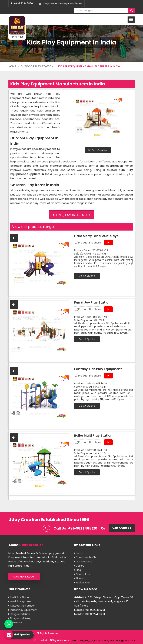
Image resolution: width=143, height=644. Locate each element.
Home (12, 66)
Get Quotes (98, 150)
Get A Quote (87, 276)
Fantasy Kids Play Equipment (98, 369)
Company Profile (85, 557)
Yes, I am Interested (71, 215)
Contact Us (82, 574)
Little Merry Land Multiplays (96, 236)
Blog (78, 570)
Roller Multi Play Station (93, 436)
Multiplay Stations (20, 597)
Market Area (82, 583)
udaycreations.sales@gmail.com (60, 4)
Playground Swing (20, 618)
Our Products (83, 562)
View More (15, 622)
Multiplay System (20, 601)
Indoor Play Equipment (23, 610)
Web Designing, (81, 640)
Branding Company (124, 640)
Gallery (79, 566)
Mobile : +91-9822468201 (90, 610)
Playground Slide (19, 614)
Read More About (24, 577)
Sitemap (80, 578)
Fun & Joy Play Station (92, 302)
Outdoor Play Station (37, 66)
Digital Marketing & (101, 640)
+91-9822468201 (22, 4)
